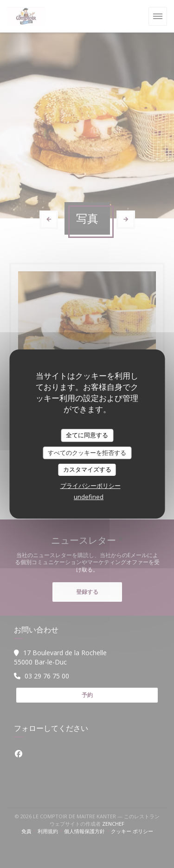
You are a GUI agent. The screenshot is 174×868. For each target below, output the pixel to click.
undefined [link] (89, 497)
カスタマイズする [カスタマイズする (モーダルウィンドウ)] (87, 469)
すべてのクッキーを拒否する (87, 453)
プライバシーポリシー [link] (90, 486)
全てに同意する (87, 435)
